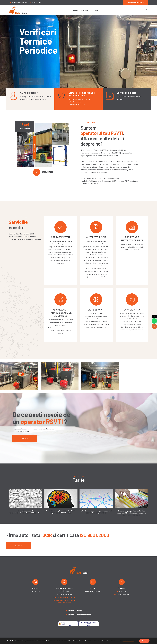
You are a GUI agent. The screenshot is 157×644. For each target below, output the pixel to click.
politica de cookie (128, 641)
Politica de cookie (75, 611)
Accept (144, 641)
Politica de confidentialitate (79, 615)
